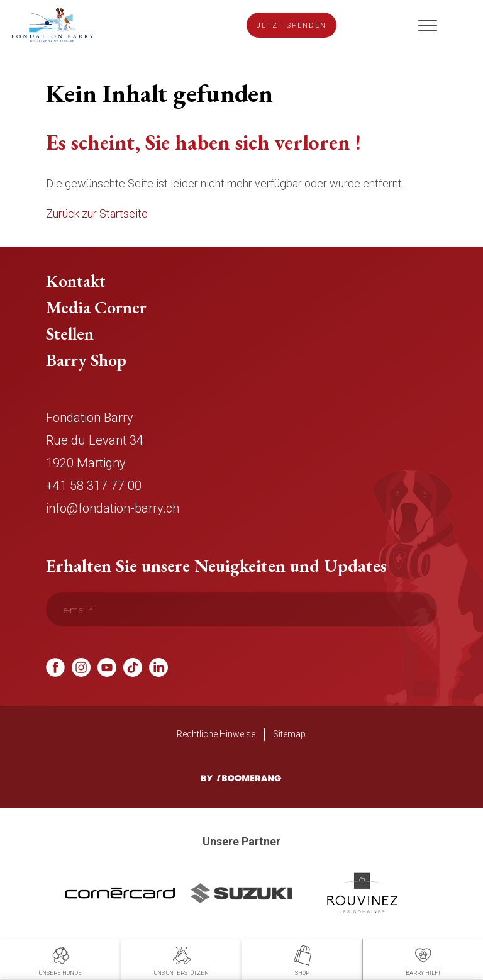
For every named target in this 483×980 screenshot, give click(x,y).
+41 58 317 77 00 (94, 486)
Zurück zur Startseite (97, 214)
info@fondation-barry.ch (113, 508)
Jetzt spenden (291, 25)
